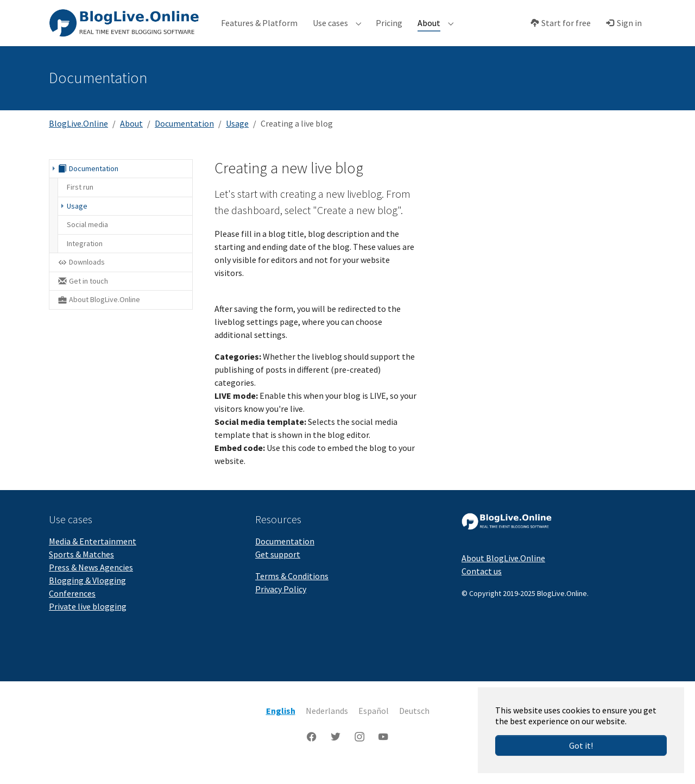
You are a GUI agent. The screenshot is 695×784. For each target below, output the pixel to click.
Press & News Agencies (91, 581)
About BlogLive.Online (503, 572)
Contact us (482, 585)
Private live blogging (88, 620)
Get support (278, 568)
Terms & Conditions (292, 589)
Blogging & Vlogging (87, 594)
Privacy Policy (281, 603)
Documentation (285, 555)
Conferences (72, 607)
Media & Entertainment (93, 555)
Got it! (581, 745)
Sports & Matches (81, 568)
